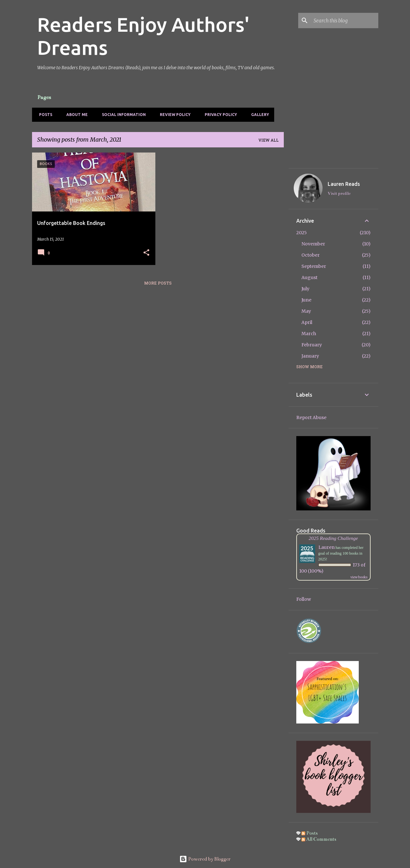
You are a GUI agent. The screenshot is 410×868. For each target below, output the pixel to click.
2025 (302, 233)
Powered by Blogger (205, 859)
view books (359, 577)
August (309, 277)
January (310, 356)
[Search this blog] (345, 21)
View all (269, 141)
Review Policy (173, 115)
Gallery (258, 115)
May (306, 311)
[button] (146, 253)
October (311, 255)
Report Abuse (311, 417)
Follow (304, 599)
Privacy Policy (219, 115)
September (314, 266)
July (305, 289)
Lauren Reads (344, 184)
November (313, 244)
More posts (158, 284)
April (307, 322)
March (309, 334)
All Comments (319, 839)
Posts (44, 115)
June (306, 300)
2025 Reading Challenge (333, 538)
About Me (75, 115)
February (312, 345)
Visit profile (339, 194)
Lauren (327, 547)
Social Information (122, 115)
